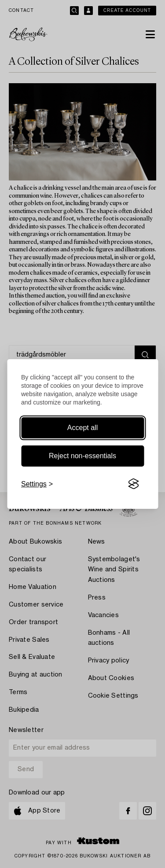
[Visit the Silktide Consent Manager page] (133, 484)
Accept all (82, 428)
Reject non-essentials (82, 456)
